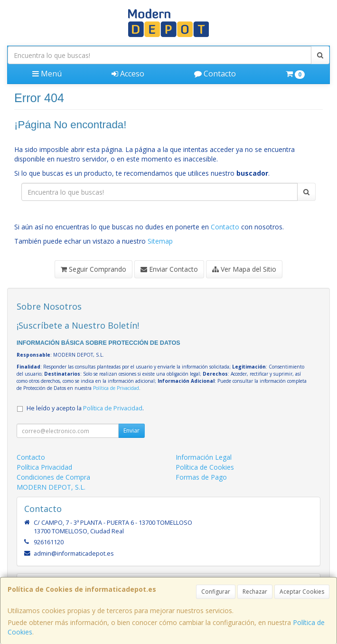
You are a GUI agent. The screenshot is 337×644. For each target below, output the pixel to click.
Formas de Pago (201, 477)
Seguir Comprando (94, 269)
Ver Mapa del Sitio (244, 269)
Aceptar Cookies (302, 592)
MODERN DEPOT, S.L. (51, 487)
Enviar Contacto (169, 269)
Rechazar (255, 592)
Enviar (131, 431)
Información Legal (204, 457)
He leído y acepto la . (85, 408)
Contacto (215, 74)
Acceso (128, 74)
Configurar (216, 592)
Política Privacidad (44, 467)
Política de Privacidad (116, 388)
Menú (47, 74)
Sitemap (160, 241)
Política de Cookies (205, 467)
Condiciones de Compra (53, 477)
